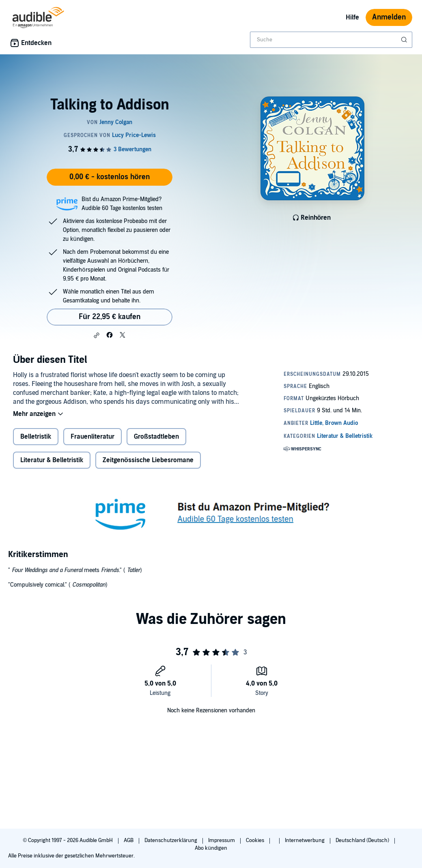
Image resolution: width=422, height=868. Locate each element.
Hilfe (352, 17)
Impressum (222, 840)
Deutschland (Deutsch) (363, 840)
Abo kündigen (211, 848)
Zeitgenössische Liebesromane (148, 460)
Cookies (256, 840)
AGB (129, 840)
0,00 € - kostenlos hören (110, 177)
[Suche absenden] (405, 40)
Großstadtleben (156, 437)
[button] (97, 335)
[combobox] (331, 40)
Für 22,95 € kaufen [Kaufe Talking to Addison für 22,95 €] (110, 317)
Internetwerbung (305, 840)
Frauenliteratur (93, 437)
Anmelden (389, 17)
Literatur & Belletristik (52, 460)
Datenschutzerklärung (171, 840)
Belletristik (36, 437)
